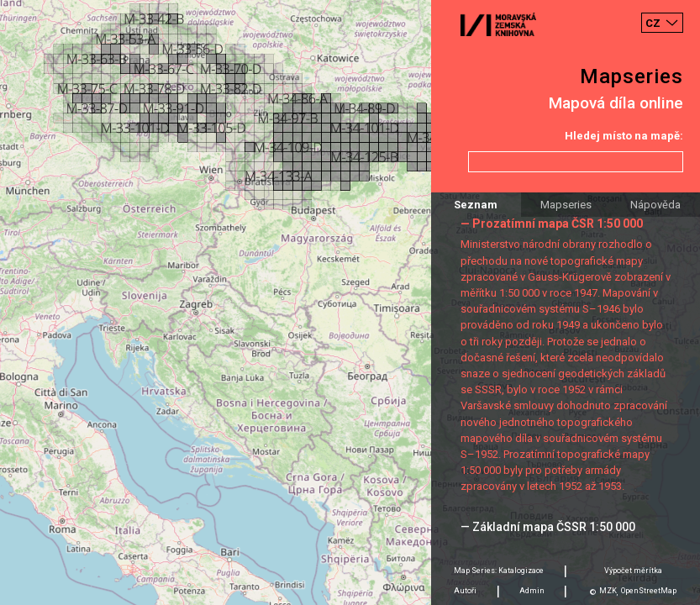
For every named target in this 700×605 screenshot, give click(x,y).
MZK (608, 591)
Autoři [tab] (465, 591)
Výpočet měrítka (633, 571)
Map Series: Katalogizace (499, 571)
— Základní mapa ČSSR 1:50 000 (548, 527)
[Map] (350, 302)
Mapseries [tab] (566, 205)
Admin (532, 591)
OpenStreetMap (649, 591)
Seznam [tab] (476, 205)
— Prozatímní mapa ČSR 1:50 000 (552, 224)
